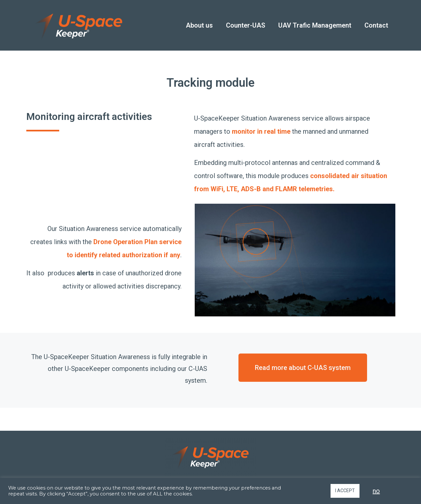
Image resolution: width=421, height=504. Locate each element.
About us (199, 25)
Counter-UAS (246, 25)
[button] (303, 368)
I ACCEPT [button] (345, 491)
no (376, 491)
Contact (376, 25)
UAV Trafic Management (315, 25)
